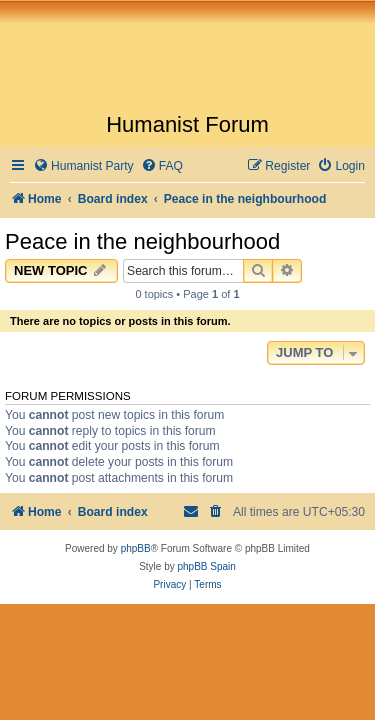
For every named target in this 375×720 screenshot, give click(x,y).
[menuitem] (83, 166)
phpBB (136, 548)
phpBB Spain (206, 566)
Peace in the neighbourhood (142, 241)
